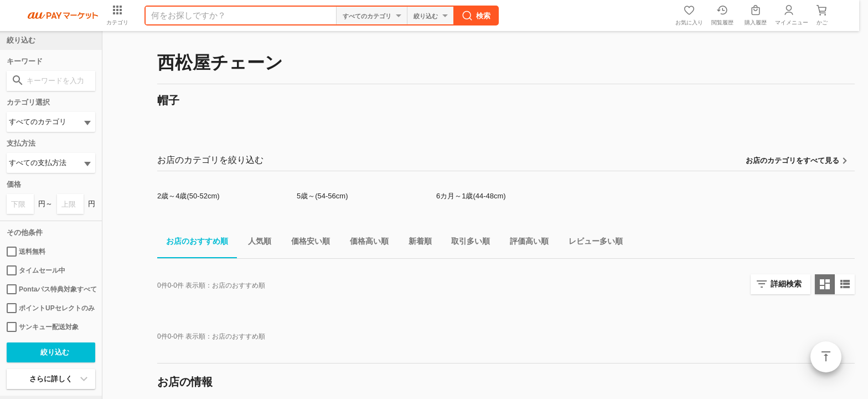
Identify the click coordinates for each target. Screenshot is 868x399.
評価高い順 (525, 243)
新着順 (416, 243)
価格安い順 (306, 243)
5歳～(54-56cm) (322, 196)
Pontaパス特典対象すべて (51, 289)
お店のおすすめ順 (193, 243)
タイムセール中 (36, 270)
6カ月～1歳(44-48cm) (471, 196)
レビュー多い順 (591, 243)
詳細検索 (786, 284)
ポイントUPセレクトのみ (51, 308)
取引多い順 (466, 243)
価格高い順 (365, 243)
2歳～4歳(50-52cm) (188, 196)
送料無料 (26, 252)
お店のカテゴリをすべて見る (792, 160)
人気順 (255, 243)
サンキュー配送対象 (43, 327)
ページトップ (826, 357)
